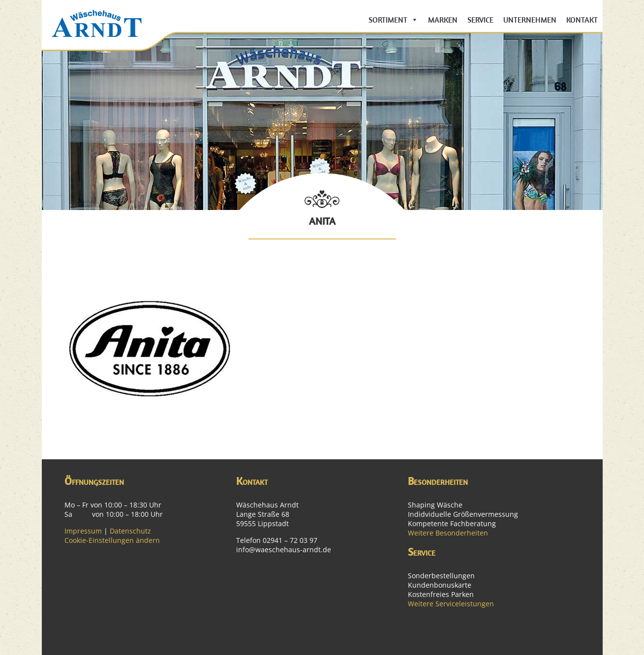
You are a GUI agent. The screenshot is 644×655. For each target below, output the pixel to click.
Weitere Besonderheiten (448, 533)
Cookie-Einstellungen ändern (112, 540)
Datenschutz (130, 531)
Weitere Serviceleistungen (451, 604)
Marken (443, 20)
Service (480, 20)
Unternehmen (530, 20)
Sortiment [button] (388, 20)
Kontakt (582, 20)
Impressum (83, 531)
